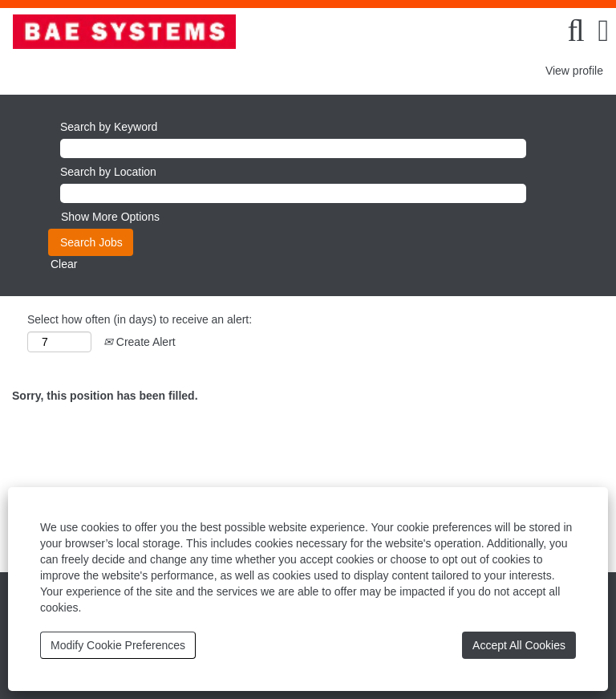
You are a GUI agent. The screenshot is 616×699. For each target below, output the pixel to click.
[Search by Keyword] (293, 148)
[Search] (576, 30)
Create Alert (140, 342)
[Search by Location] (293, 193)
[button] (604, 30)
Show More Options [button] (110, 217)
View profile (574, 71)
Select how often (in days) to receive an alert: (140, 319)
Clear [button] (64, 264)
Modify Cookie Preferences (118, 645)
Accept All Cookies (519, 645)
